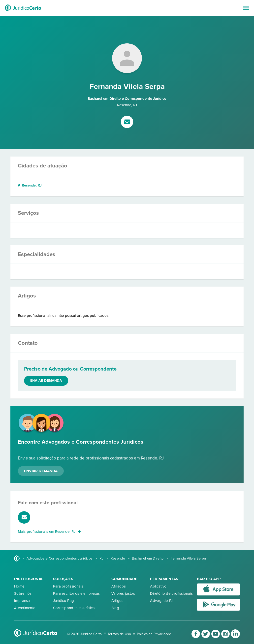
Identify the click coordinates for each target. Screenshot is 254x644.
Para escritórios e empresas (77, 593)
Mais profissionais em (49, 532)
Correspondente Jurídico (74, 608)
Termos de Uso (119, 634)
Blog (115, 608)
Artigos (117, 601)
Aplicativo (158, 586)
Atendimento (25, 608)
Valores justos (123, 593)
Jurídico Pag (64, 601)
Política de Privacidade (154, 634)
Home (19, 586)
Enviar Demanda (41, 471)
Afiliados (119, 586)
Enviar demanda (46, 381)
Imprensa (22, 601)
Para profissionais (68, 586)
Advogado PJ (161, 601)
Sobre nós (23, 593)
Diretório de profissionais (171, 593)
